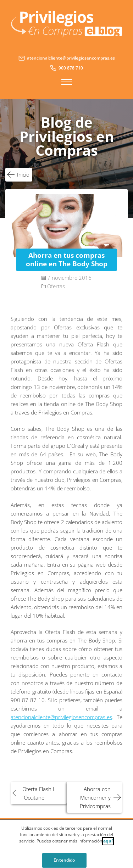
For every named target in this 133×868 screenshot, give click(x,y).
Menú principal (67, 82)
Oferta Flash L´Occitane (39, 793)
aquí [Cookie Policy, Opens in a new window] (108, 844)
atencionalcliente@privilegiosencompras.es (61, 717)
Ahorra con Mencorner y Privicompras (95, 797)
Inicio (23, 174)
